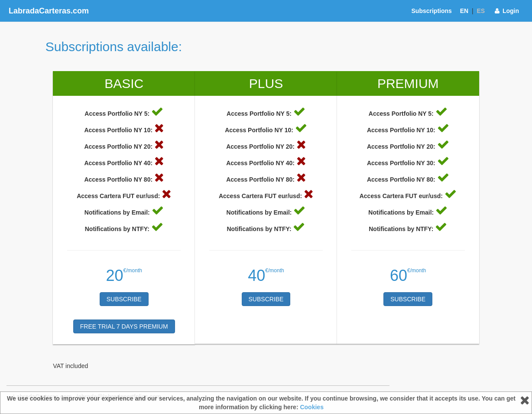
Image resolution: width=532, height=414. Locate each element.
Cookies (311, 407)
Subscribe (124, 299)
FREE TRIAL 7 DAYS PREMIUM (124, 326)
